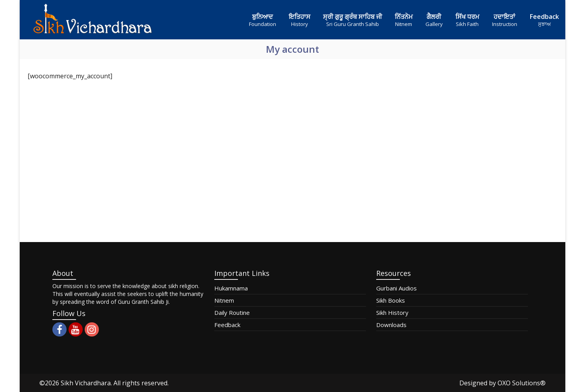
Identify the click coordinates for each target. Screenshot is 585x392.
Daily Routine (232, 312)
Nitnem (224, 300)
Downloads (391, 325)
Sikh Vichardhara (86, 383)
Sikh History (392, 312)
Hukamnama (231, 288)
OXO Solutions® (522, 383)
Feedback (227, 325)
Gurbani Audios (396, 288)
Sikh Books (391, 300)
